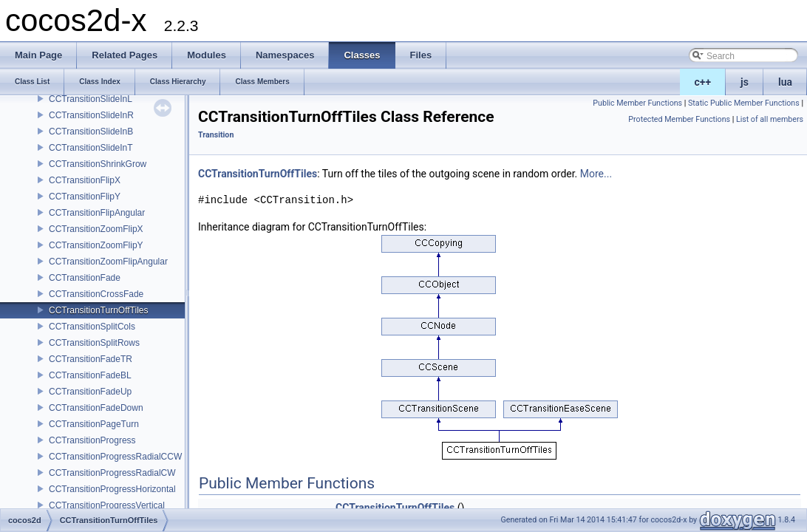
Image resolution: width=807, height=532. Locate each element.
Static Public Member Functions (744, 103)
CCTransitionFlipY (85, 197)
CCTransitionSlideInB (91, 132)
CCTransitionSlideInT (91, 148)
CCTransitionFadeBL (90, 375)
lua (785, 82)
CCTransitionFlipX (85, 180)
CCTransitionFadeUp (90, 392)
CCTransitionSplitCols (92, 327)
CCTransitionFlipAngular (97, 213)
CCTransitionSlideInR (91, 115)
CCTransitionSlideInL (91, 99)
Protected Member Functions (679, 119)
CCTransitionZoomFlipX (96, 229)
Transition (216, 135)
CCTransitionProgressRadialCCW (115, 457)
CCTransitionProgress (92, 440)
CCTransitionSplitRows (94, 343)
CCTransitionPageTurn (94, 424)
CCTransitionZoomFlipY (96, 245)
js (745, 82)
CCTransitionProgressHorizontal (112, 489)
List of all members (770, 119)
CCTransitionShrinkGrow (98, 164)
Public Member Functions (637, 103)
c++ (703, 82)
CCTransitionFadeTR (91, 359)
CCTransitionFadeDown (96, 408)
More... (596, 174)
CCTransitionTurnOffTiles (98, 310)
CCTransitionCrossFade (96, 294)
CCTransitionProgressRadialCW (112, 473)
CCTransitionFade (85, 278)
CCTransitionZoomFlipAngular (108, 262)
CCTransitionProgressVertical (107, 505)
